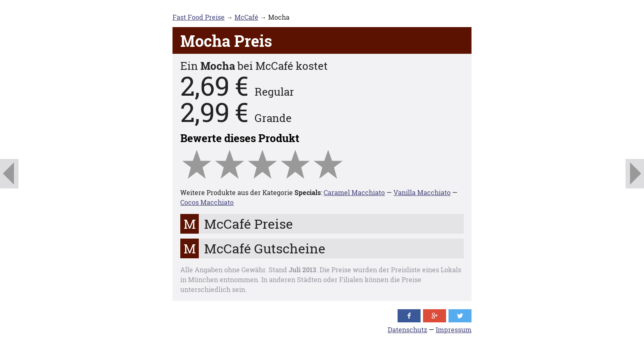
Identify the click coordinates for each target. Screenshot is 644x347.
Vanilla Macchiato (422, 192)
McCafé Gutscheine (265, 248)
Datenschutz (407, 330)
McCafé (246, 17)
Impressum (454, 330)
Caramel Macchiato (354, 192)
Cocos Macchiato (207, 202)
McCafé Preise (248, 224)
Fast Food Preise (199, 17)
